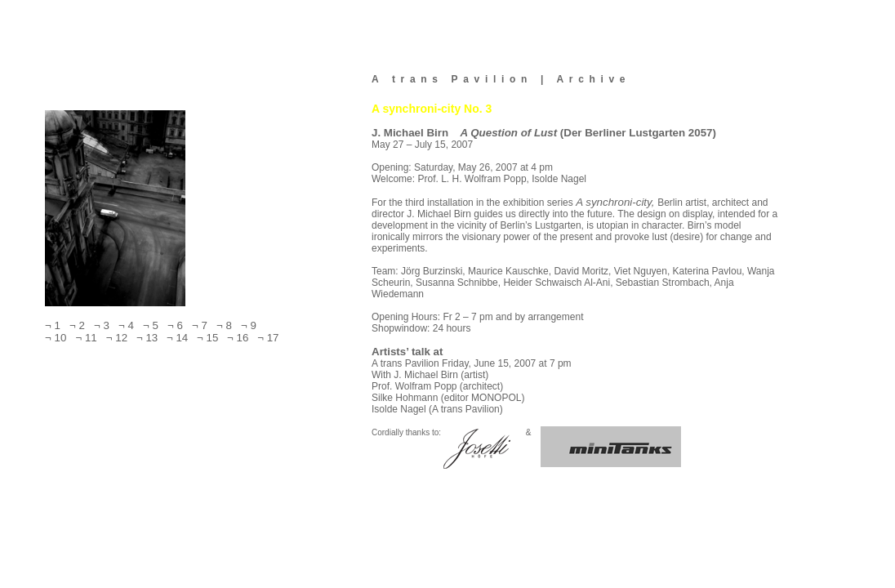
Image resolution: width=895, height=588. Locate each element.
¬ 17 (265, 338)
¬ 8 (223, 325)
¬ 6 (174, 325)
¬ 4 (125, 325)
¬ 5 (149, 325)
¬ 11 (85, 338)
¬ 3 (100, 325)
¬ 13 (145, 338)
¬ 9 (246, 325)
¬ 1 (54, 325)
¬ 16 (235, 338)
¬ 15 (205, 338)
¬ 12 (114, 338)
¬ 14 (175, 338)
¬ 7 (198, 325)
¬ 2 (76, 325)
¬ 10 (57, 338)
